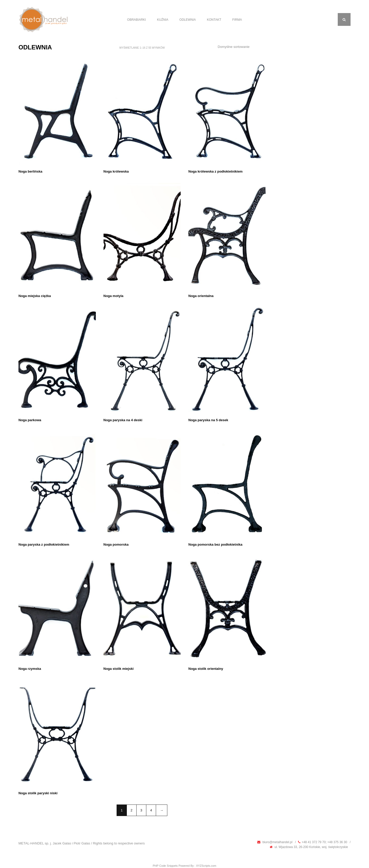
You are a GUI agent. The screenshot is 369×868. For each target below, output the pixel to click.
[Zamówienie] (240, 47)
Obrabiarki (136, 20)
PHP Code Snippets (165, 866)
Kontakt (214, 20)
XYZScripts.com (206, 866)
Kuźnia (163, 20)
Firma (237, 20)
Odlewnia (188, 20)
